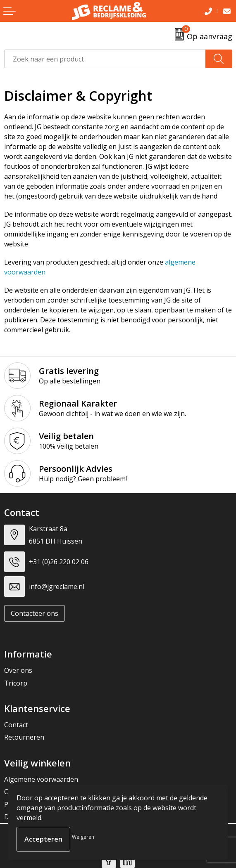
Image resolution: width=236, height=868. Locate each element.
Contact (16, 725)
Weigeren (83, 837)
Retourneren (24, 737)
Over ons (18, 670)
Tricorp (16, 683)
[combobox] (105, 59)
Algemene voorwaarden (41, 779)
